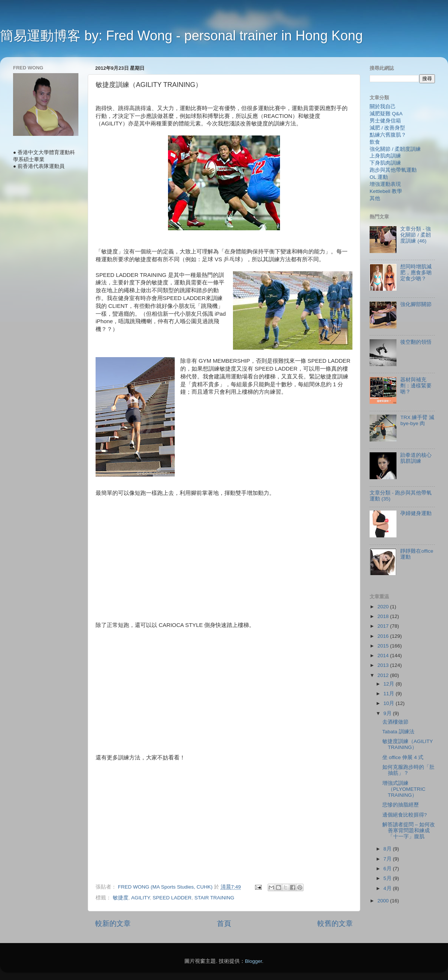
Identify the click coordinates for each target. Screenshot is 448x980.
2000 (384, 901)
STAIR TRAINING (214, 898)
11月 (390, 694)
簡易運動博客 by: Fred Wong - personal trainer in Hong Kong (181, 36)
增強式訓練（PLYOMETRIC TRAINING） (404, 789)
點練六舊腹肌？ (388, 135)
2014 (384, 656)
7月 (388, 859)
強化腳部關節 (416, 304)
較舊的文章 (335, 923)
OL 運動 (379, 177)
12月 (390, 684)
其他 (375, 198)
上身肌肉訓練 (385, 156)
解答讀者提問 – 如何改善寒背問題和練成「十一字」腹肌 (409, 831)
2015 (384, 646)
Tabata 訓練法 (398, 732)
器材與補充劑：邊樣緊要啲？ (416, 386)
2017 (384, 626)
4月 (388, 888)
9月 (388, 713)
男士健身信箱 (385, 121)
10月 (390, 703)
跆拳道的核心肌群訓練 (416, 458)
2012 (384, 675)
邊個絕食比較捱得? (405, 815)
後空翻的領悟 (416, 342)
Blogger (253, 961)
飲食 (375, 142)
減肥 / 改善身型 (387, 128)
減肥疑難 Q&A (386, 114)
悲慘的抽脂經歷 (401, 805)
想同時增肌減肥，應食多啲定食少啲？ (416, 273)
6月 (388, 869)
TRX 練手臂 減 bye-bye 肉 (417, 420)
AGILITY (140, 898)
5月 (388, 878)
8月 (388, 849)
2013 (384, 665)
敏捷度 (121, 898)
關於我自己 (383, 107)
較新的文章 (113, 923)
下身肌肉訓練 (385, 163)
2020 (384, 607)
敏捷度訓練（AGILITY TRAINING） (408, 744)
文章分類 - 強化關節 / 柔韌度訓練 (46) (416, 235)
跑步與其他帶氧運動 (393, 170)
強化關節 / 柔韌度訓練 (395, 149)
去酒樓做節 (395, 722)
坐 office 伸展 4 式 (403, 757)
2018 (384, 616)
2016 (384, 636)
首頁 (224, 923)
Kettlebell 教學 (386, 191)
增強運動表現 (385, 184)
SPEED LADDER (172, 898)
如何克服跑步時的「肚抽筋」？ (408, 770)
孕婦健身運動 (416, 513)
